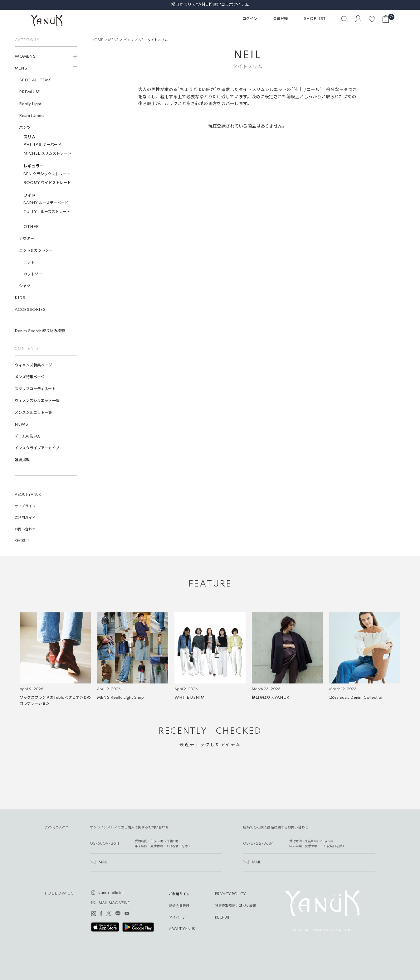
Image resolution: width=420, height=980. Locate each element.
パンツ (27, 128)
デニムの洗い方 (30, 436)
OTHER (33, 227)
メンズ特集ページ (32, 377)
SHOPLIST (315, 19)
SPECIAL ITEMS (37, 80)
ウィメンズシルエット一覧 (39, 401)
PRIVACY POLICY (230, 894)
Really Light (32, 104)
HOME (97, 40)
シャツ (27, 286)
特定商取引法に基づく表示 (236, 906)
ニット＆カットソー (38, 251)
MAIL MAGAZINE (114, 903)
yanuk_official (111, 893)
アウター (28, 239)
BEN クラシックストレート (49, 174)
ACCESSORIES (32, 310)
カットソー (35, 274)
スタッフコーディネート (37, 389)
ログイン (250, 19)
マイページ (177, 918)
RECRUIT (24, 541)
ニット (31, 262)
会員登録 (281, 19)
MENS (113, 40)
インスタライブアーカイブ (39, 448)
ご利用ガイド (27, 518)
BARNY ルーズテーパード (48, 203)
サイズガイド (27, 506)
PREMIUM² (32, 92)
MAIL (103, 862)
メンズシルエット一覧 (35, 413)
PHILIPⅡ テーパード (44, 145)
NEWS (23, 425)
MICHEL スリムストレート (49, 154)
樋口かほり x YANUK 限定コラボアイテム (210, 5)
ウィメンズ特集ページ (35, 365)
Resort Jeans (34, 116)
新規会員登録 (179, 906)
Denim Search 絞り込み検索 (42, 331)
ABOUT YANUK (30, 495)
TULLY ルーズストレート (49, 212)
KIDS (22, 298)
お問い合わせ (27, 529)
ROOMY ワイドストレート (49, 183)
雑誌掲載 (24, 460)
